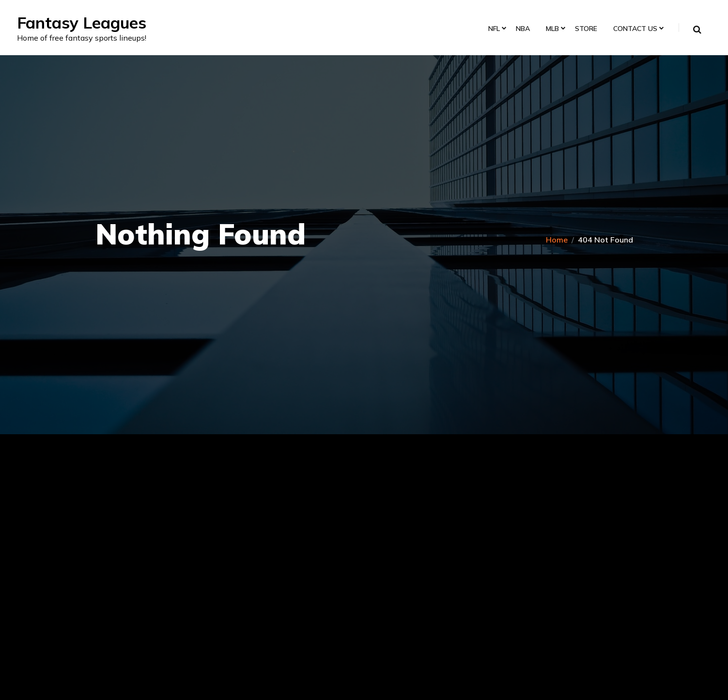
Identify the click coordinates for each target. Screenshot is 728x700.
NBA (520, 30)
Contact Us (633, 30)
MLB (550, 30)
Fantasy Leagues (89, 23)
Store (584, 30)
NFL (492, 30)
